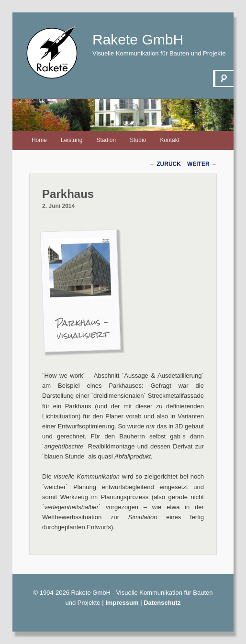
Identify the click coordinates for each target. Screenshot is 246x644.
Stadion (106, 140)
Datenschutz (162, 603)
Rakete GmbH (138, 39)
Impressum (122, 603)
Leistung (72, 140)
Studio (138, 140)
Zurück (165, 164)
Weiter (202, 164)
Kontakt (170, 140)
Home (39, 140)
